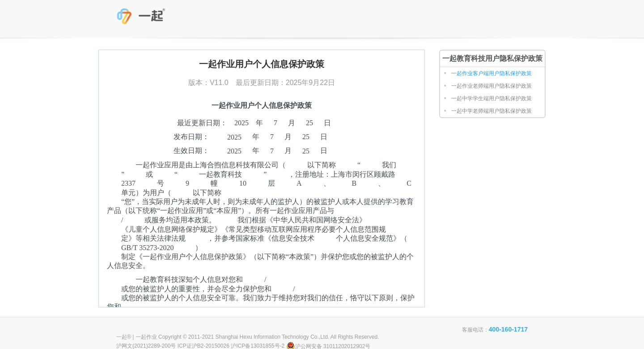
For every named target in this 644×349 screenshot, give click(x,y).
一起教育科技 (142, 18)
